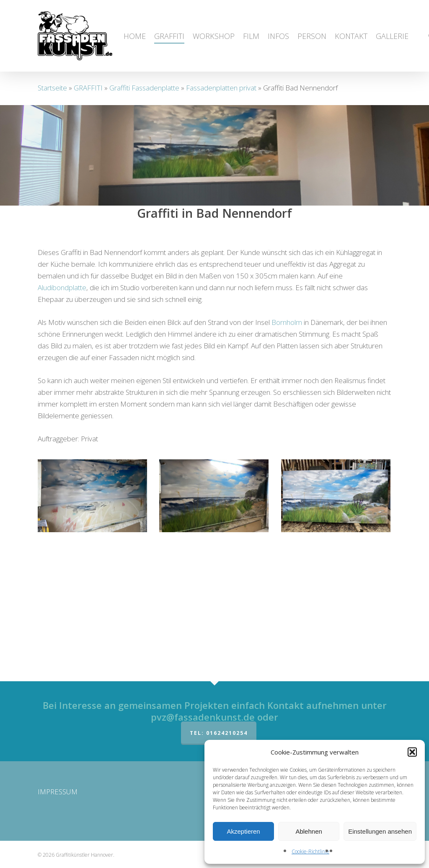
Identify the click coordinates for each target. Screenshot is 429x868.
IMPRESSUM (58, 792)
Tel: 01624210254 (219, 733)
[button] (412, 752)
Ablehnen (309, 831)
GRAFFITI (88, 88)
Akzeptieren (243, 831)
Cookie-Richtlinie (310, 851)
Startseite (52, 88)
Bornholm (287, 448)
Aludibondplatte (62, 413)
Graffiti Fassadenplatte (144, 88)
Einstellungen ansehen (380, 831)
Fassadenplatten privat (221, 88)
